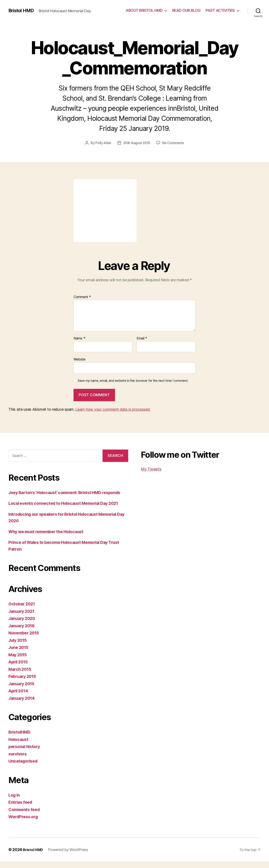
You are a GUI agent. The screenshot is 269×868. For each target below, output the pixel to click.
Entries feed (21, 809)
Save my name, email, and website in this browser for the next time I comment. (133, 380)
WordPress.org (24, 823)
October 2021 (23, 610)
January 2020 (23, 625)
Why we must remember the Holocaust (49, 538)
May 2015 (19, 661)
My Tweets (152, 469)
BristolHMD (20, 738)
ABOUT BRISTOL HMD (144, 10)
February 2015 (24, 683)
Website (80, 359)
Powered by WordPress (69, 856)
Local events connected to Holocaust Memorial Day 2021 (68, 510)
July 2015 (19, 647)
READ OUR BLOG (186, 10)
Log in (15, 802)
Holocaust (19, 746)
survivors (18, 760)
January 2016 (23, 632)
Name (79, 338)
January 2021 (23, 618)
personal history (26, 753)
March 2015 (21, 676)
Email (142, 338)
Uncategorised (24, 767)
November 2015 (25, 639)
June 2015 (19, 654)
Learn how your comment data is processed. (113, 409)
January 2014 (23, 705)
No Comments (174, 143)
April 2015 (19, 668)
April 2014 (19, 697)
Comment (82, 297)
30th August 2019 (137, 143)
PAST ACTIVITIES (220, 10)
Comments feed (25, 816)
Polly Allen (103, 143)
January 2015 (23, 690)
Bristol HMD (22, 11)
